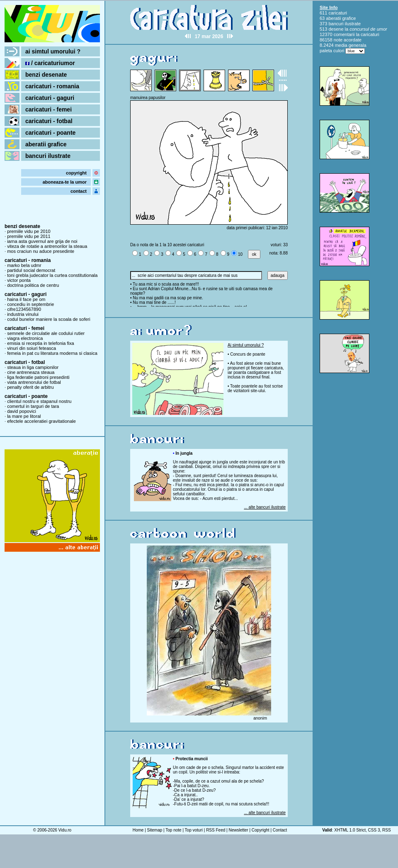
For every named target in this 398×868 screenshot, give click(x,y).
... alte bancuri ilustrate (265, 507)
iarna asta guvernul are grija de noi (42, 241)
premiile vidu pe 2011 (29, 236)
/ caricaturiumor (50, 63)
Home (138, 830)
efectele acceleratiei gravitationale (41, 421)
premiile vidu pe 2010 (29, 231)
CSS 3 (374, 830)
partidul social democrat (31, 270)
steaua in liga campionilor (33, 367)
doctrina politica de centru (33, 285)
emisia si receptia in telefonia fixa (40, 343)
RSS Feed (216, 830)
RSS (387, 830)
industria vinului (23, 314)
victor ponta (19, 280)
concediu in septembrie (30, 304)
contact (79, 191)
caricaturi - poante (50, 133)
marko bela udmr (24, 265)
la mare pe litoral (24, 416)
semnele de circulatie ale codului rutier (46, 333)
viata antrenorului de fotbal (34, 382)
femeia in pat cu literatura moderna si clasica (52, 353)
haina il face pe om (26, 299)
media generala (351, 45)
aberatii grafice (46, 144)
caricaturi (338, 13)
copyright (76, 173)
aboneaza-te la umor (65, 182)
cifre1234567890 (24, 309)
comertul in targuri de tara (33, 406)
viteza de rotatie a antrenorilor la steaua (47, 246)
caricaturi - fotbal (49, 121)
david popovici (22, 411)
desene (336, 29)
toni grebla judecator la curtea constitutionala (52, 275)
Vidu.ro (65, 830)
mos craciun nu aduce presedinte (41, 251)
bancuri (336, 24)
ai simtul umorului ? (53, 51)
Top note (173, 830)
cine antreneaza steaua (31, 372)
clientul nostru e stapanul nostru (39, 401)
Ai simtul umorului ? (246, 345)
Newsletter (238, 830)
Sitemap (155, 830)
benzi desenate (46, 75)
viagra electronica (25, 338)
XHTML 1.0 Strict (350, 830)
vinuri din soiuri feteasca (32, 348)
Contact (280, 830)
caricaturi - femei (49, 109)
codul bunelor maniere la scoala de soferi (49, 319)
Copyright (261, 830)
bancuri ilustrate (48, 156)
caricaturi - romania (52, 86)
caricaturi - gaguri (50, 98)
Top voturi (194, 830)
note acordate (348, 40)
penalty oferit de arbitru (30, 387)
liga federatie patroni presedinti (38, 377)
